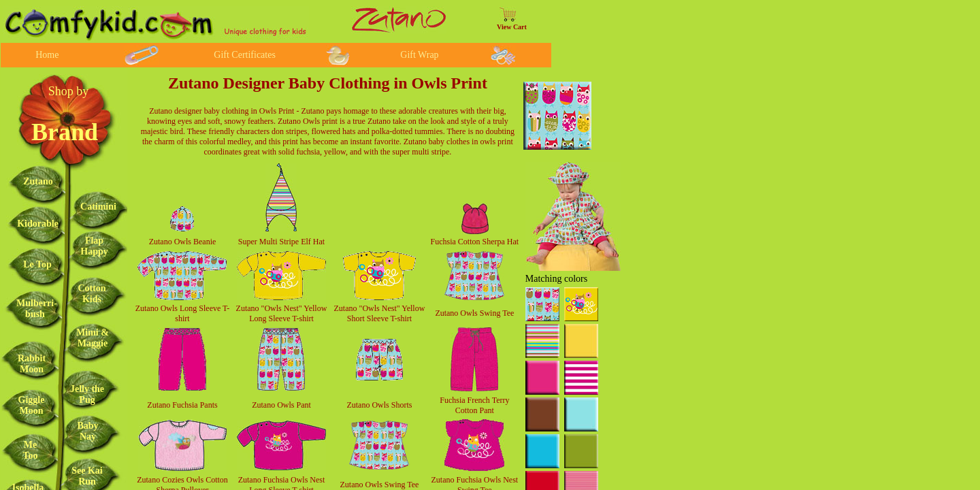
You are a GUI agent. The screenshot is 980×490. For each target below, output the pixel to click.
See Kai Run (87, 476)
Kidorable (38, 224)
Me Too (30, 450)
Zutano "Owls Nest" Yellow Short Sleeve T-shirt (380, 313)
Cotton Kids (92, 294)
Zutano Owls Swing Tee (474, 313)
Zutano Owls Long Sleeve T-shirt (183, 313)
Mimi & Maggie (93, 338)
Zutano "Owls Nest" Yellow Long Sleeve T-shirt (282, 313)
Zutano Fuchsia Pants (182, 405)
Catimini (98, 207)
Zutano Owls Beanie (183, 242)
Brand (65, 132)
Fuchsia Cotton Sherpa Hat (475, 242)
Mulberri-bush (37, 309)
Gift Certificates (245, 55)
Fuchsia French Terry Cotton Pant (474, 405)
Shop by (69, 91)
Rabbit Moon (32, 364)
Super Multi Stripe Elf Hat (281, 242)
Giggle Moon (32, 405)
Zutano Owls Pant (281, 405)
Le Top (37, 264)
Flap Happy (94, 246)
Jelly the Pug (87, 394)
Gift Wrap (419, 55)
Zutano (38, 181)
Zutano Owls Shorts (379, 405)
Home (47, 55)
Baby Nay (87, 431)
